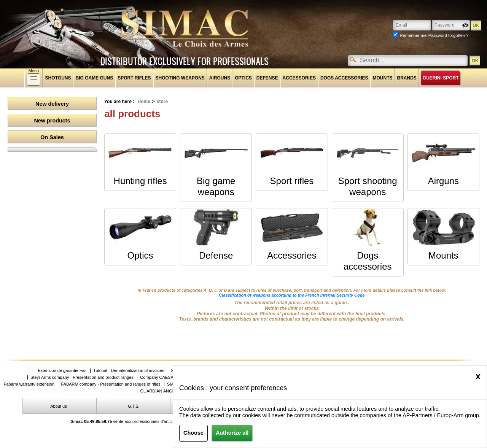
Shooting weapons (180, 78)
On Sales (52, 137)
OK (475, 61)
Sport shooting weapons (368, 186)
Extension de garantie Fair (62, 371)
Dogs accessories (344, 78)
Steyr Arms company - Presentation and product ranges (82, 377)
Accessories (299, 78)
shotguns (58, 78)
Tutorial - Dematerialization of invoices (129, 371)
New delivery (52, 104)
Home (144, 102)
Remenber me (413, 35)
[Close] (478, 376)
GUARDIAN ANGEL (159, 391)
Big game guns (94, 78)
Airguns (220, 78)
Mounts (382, 78)
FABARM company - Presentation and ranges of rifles (111, 384)
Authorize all (232, 433)
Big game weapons (216, 186)
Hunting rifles (140, 181)
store (162, 102)
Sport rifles (134, 78)
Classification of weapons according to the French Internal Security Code (292, 295)
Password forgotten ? (449, 35)
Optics (243, 78)
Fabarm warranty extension (29, 384)
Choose (193, 433)
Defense (267, 78)
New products (52, 121)
